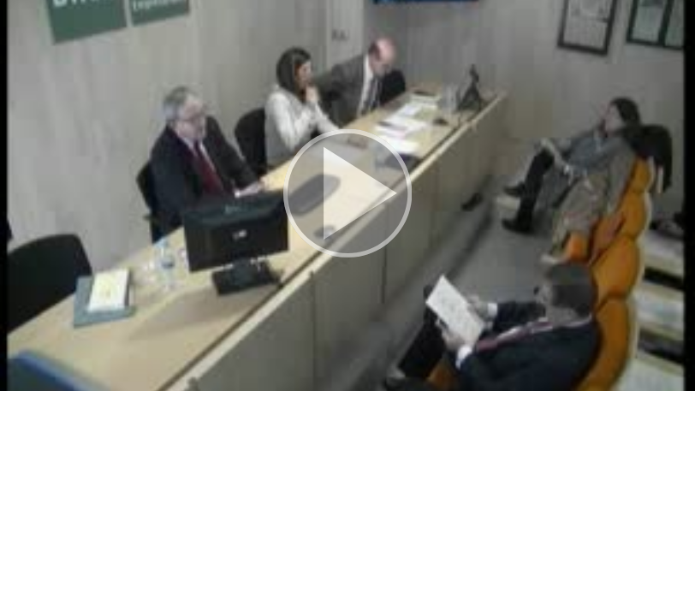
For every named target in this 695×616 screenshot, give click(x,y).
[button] (347, 195)
